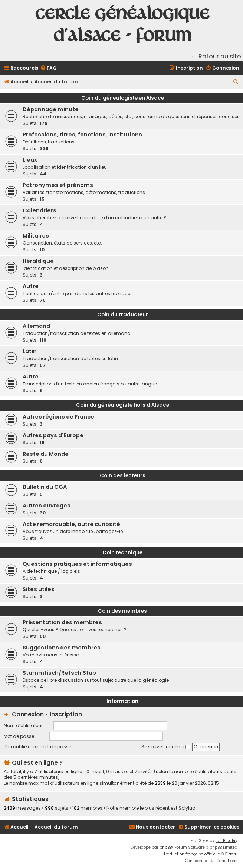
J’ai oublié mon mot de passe (37, 747)
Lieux (30, 160)
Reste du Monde (46, 454)
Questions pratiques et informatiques (77, 564)
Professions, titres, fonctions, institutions (82, 135)
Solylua (187, 808)
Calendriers (40, 210)
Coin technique (122, 553)
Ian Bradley (226, 841)
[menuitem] (48, 68)
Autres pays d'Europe (53, 435)
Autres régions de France (58, 417)
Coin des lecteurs (123, 476)
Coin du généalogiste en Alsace (123, 98)
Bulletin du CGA (45, 487)
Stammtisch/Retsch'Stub (59, 673)
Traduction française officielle (192, 854)
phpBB (166, 847)
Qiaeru (231, 854)
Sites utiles (39, 589)
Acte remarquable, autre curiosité (71, 524)
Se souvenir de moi (166, 747)
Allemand (36, 326)
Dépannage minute (51, 109)
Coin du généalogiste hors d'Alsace (123, 405)
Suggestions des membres (62, 648)
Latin (30, 351)
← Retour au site (216, 56)
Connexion (28, 714)
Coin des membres (122, 611)
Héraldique (38, 261)
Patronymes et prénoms (58, 185)
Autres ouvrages (47, 506)
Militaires (36, 236)
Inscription (66, 714)
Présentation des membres (62, 622)
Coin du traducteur (123, 315)
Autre (31, 286)
